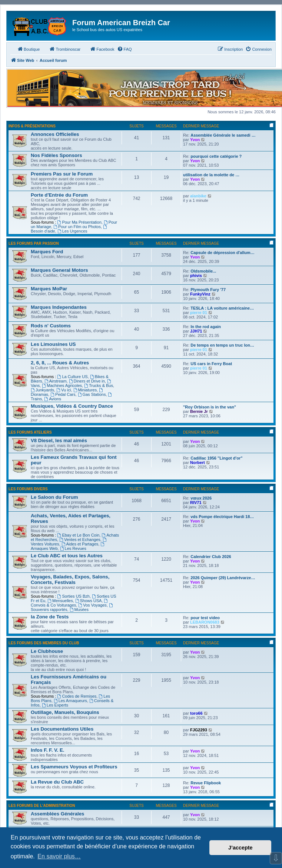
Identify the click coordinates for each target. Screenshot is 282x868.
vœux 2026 (201, 498)
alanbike (198, 196)
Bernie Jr (199, 411)
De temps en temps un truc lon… (222, 345)
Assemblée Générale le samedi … (223, 135)
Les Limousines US (53, 344)
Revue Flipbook (206, 783)
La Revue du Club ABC (57, 782)
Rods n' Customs (51, 326)
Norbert (198, 463)
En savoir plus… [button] (59, 856)
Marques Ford (47, 252)
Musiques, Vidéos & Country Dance (72, 406)
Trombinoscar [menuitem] (65, 49)
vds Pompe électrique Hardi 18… (222, 517)
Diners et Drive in (87, 381)
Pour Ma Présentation (79, 222)
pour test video (205, 618)
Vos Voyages (92, 605)
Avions (53, 399)
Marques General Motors (59, 270)
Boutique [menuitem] (28, 49)
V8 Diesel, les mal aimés (59, 440)
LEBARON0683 (205, 622)
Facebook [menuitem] (102, 49)
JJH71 (196, 331)
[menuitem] (125, 49)
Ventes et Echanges (80, 540)
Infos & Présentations (32, 126)
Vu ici (64, 390)
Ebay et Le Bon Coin (79, 535)
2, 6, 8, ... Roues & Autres (60, 363)
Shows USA (89, 601)
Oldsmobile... (203, 271)
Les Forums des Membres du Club (44, 643)
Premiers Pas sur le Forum (62, 174)
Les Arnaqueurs (70, 701)
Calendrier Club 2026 (211, 557)
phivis (196, 276)
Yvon (195, 140)
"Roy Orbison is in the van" (210, 407)
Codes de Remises (77, 696)
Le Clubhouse (47, 651)
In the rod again (206, 327)
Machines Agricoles (62, 385)
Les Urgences (72, 231)
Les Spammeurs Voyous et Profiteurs (74, 767)
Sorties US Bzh (74, 596)
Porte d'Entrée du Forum (59, 195)
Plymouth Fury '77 (208, 290)
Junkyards (42, 390)
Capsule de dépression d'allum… (223, 253)
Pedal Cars (63, 394)
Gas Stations (92, 394)
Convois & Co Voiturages (70, 603)
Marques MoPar (49, 289)
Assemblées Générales (57, 814)
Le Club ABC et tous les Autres (67, 556)
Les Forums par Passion (34, 243)
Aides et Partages (80, 544)
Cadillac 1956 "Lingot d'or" (216, 458)
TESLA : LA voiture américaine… (222, 308)
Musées (79, 610)
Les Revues (73, 548)
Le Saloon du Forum (54, 497)
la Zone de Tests (50, 617)
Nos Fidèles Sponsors (57, 155)
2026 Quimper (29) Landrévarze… (223, 578)
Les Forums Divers (28, 489)
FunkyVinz (200, 294)
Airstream (56, 381)
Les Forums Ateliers (30, 432)
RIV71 (196, 503)
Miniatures (85, 390)
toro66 (196, 713)
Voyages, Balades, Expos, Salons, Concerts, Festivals (70, 580)
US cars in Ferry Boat (211, 364)
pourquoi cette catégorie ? (216, 156)
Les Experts (55, 705)
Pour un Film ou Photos (77, 227)
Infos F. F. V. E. (47, 750)
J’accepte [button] (240, 848)
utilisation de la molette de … (211, 175)
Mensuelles (60, 601)
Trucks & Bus (99, 385)
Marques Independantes (59, 307)
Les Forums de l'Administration (42, 806)
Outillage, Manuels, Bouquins (65, 712)
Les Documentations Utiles (62, 729)
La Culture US (73, 377)
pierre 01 (199, 313)
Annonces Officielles (55, 134)
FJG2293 (199, 730)
